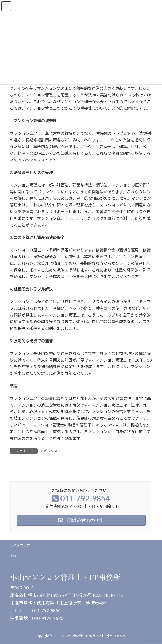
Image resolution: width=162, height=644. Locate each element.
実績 (13, 556)
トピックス (49, 451)
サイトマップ (20, 545)
